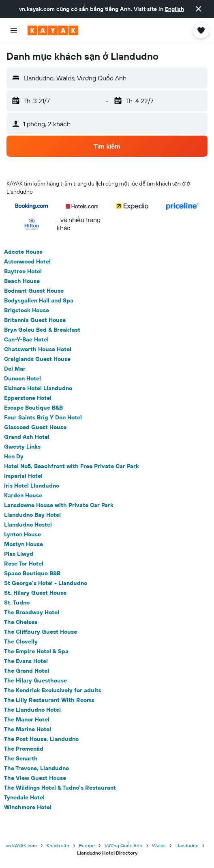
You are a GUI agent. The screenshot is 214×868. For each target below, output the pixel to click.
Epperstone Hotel (28, 398)
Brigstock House (27, 310)
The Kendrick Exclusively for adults (53, 690)
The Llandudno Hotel (32, 710)
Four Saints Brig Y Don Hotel (43, 417)
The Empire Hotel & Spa (36, 651)
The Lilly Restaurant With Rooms (49, 700)
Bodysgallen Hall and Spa (39, 300)
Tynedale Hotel (24, 797)
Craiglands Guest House (37, 359)
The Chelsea (21, 622)
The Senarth (21, 758)
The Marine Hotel (28, 729)
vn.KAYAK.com (21, 845)
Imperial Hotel (23, 476)
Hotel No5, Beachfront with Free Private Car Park (72, 466)
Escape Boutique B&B (33, 408)
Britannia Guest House (35, 320)
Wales (159, 845)
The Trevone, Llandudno (36, 768)
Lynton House (22, 534)
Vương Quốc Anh (123, 845)
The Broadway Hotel (32, 612)
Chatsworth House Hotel (38, 349)
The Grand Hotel (27, 671)
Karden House (23, 495)
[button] (199, 9)
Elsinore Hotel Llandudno (38, 388)
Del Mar (15, 369)
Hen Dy (14, 456)
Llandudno (187, 845)
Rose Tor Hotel (24, 564)
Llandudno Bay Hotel (32, 515)
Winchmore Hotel (28, 807)
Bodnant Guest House (34, 291)
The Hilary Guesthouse (35, 680)
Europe (87, 845)
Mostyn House (24, 544)
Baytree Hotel (23, 271)
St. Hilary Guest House (35, 593)
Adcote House (23, 252)
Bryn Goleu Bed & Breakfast (42, 330)
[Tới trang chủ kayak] (53, 30)
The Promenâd (24, 749)
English (174, 9)
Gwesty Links (22, 447)
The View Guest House (35, 778)
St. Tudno (17, 602)
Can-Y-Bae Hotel (26, 339)
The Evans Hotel (26, 661)
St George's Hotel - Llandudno (46, 583)
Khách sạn (58, 845)
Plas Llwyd (19, 554)
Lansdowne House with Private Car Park (59, 505)
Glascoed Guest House (35, 427)
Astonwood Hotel (27, 261)
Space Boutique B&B (32, 573)
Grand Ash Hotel (27, 437)
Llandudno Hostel (28, 525)
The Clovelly (21, 641)
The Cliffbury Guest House (41, 632)
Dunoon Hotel (22, 378)
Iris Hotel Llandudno (32, 486)
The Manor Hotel (27, 719)
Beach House (22, 281)
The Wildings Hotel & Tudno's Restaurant (60, 788)
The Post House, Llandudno (41, 739)
